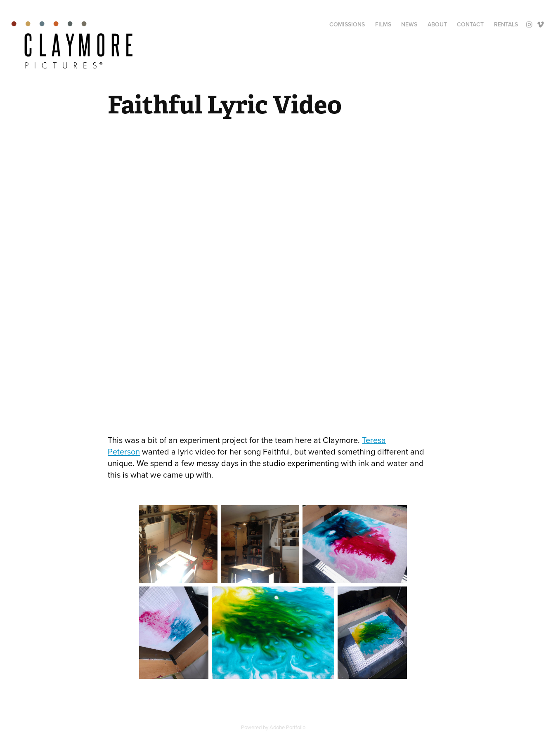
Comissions (347, 24)
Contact (470, 24)
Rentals (506, 24)
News (409, 24)
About (437, 24)
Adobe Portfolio (287, 727)
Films (383, 24)
